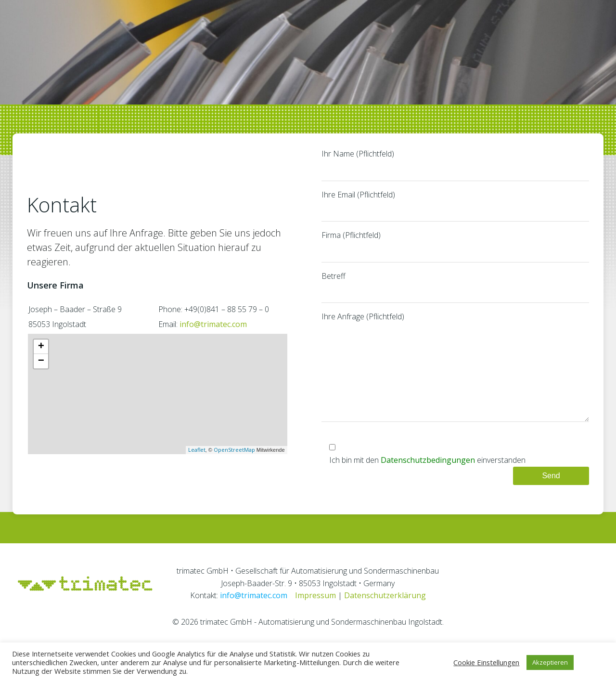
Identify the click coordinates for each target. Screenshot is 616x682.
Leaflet (196, 470)
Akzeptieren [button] (550, 662)
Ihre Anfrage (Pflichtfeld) (456, 387)
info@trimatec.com (211, 345)
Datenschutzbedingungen (429, 490)
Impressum (315, 627)
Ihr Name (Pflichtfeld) (456, 176)
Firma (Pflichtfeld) (456, 257)
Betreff (456, 298)
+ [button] (39, 367)
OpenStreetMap (233, 470)
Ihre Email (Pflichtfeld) (456, 217)
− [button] (39, 381)
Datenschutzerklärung (385, 627)
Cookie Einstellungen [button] (486, 662)
